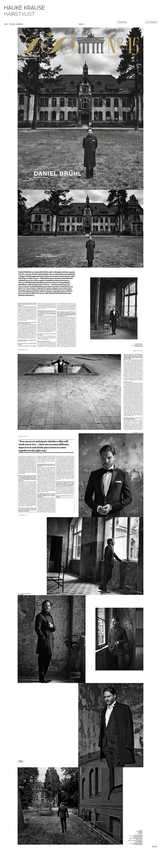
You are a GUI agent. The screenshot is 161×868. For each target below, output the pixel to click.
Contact (151, 22)
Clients (122, 22)
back (81, 24)
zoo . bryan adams (14, 24)
